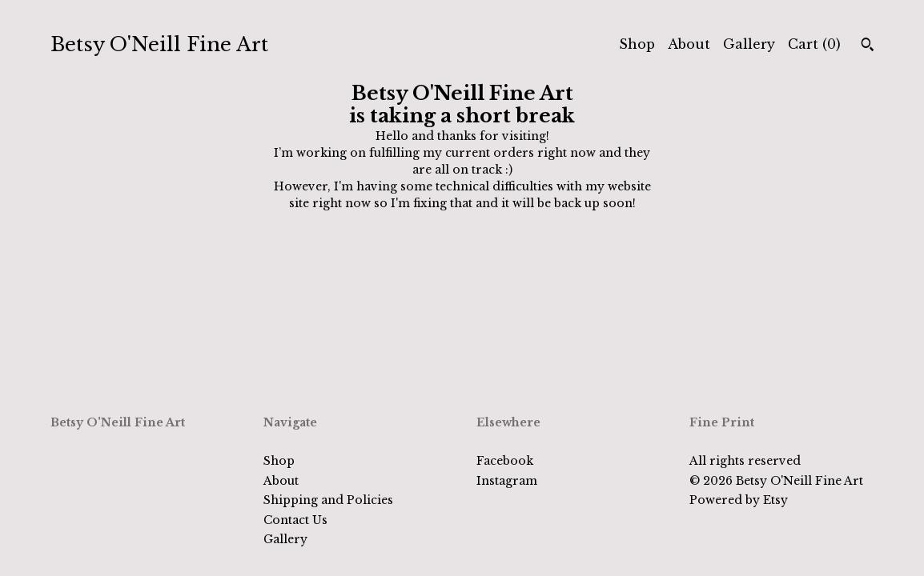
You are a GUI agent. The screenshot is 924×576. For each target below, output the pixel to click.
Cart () (814, 44)
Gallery (749, 44)
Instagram (507, 481)
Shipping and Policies (328, 500)
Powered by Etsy (739, 500)
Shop (637, 44)
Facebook (505, 461)
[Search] (868, 46)
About (689, 44)
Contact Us (295, 520)
